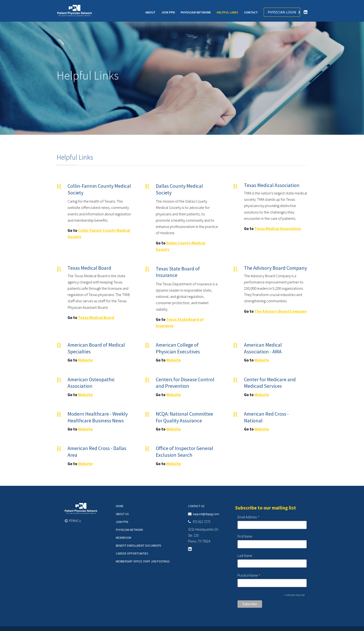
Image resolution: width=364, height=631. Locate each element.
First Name (245, 536)
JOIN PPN (168, 13)
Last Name (245, 556)
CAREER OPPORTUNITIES (132, 554)
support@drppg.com (206, 514)
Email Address (249, 517)
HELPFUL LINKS (227, 13)
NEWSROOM (123, 538)
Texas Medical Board (96, 318)
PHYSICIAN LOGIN (282, 12)
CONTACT (251, 13)
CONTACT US (196, 506)
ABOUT (150, 13)
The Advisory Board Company (281, 311)
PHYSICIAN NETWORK (196, 13)
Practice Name (249, 576)
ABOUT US (122, 514)
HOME (120, 506)
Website (85, 360)
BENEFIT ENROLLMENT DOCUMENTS (138, 546)
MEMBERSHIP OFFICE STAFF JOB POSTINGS (143, 561)
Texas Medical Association (278, 229)
